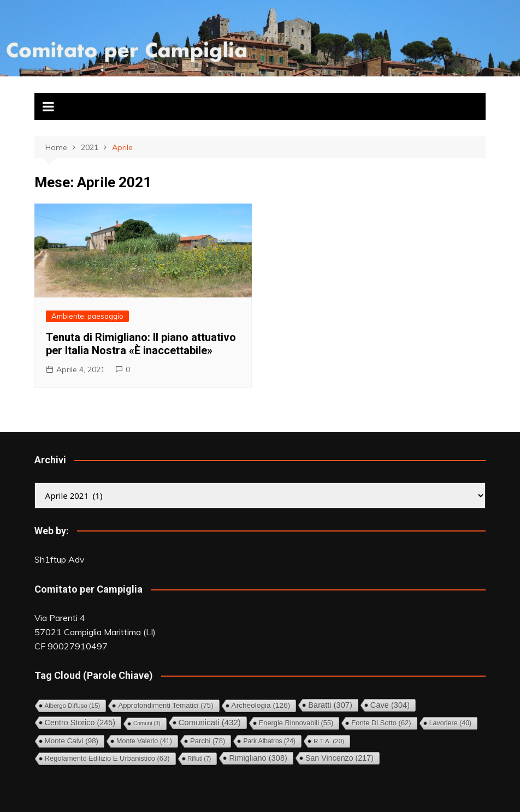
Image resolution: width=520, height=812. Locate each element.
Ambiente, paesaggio (87, 316)
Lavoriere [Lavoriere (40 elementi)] (451, 723)
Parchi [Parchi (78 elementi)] (208, 741)
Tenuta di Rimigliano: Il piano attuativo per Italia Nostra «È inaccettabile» (141, 344)
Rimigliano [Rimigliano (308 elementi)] (258, 758)
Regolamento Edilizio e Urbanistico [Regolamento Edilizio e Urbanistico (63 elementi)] (107, 758)
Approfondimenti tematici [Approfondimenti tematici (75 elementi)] (166, 705)
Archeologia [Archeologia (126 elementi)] (261, 705)
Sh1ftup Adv (60, 559)
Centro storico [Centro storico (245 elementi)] (80, 723)
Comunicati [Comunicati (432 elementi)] (210, 722)
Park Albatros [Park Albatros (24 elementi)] (269, 741)
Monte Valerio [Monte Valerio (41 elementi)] (144, 741)
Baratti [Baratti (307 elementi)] (330, 705)
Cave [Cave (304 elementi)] (390, 705)
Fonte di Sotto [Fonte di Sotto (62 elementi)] (381, 723)
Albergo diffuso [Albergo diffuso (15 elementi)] (73, 706)
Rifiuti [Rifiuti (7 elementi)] (200, 759)
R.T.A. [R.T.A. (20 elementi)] (329, 741)
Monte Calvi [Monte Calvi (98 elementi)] (72, 741)
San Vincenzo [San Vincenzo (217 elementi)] (339, 758)
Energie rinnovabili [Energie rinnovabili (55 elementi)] (296, 723)
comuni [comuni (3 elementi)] (147, 723)
